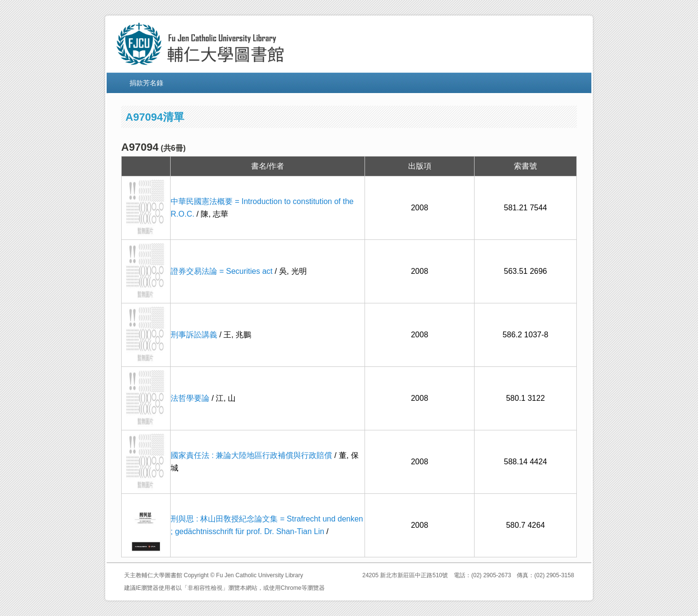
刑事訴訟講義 (194, 335)
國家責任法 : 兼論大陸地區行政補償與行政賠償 (251, 455)
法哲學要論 (190, 398)
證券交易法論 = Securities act (222, 271)
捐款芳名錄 (146, 83)
